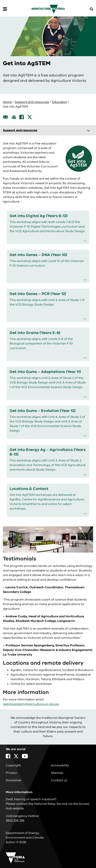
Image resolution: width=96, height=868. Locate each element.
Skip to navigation (0, 0)
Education (60, 102)
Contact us (59, 780)
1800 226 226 (15, 821)
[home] (48, 9)
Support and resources (32, 102)
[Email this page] (6, 117)
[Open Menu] (5, 9)
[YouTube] (25, 756)
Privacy (11, 773)
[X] (30, 117)
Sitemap (57, 773)
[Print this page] (14, 117)
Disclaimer (14, 780)
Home (7, 102)
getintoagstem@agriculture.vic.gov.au (31, 704)
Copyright (13, 765)
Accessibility (60, 765)
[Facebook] (22, 117)
